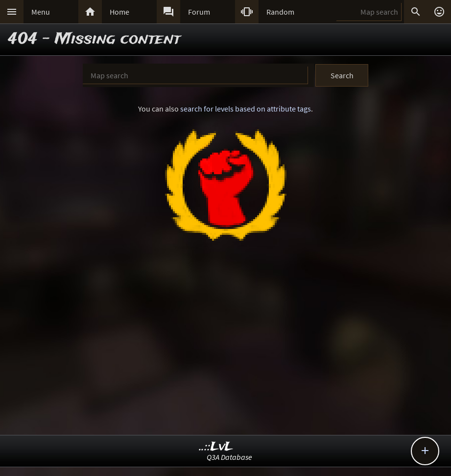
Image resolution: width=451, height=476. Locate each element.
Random (280, 12)
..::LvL (216, 447)
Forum (199, 12)
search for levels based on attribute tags (246, 109)
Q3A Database (229, 457)
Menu (41, 12)
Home (119, 12)
